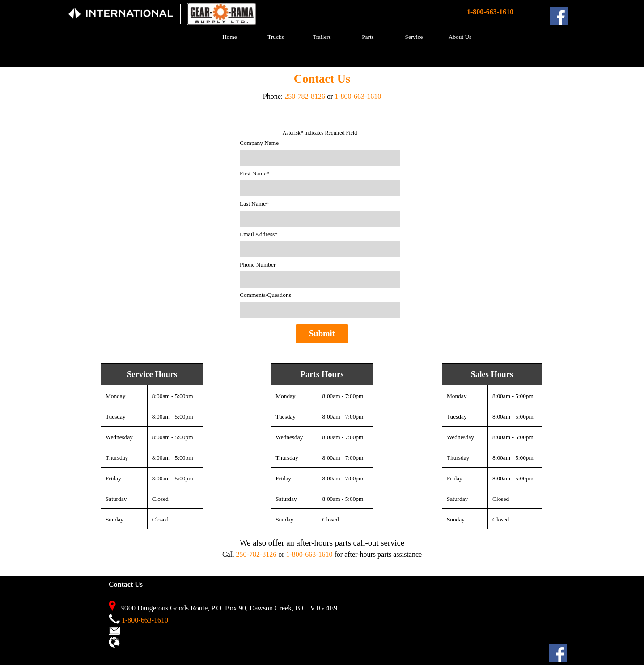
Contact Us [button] (138, 631)
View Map (137, 644)
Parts (368, 37)
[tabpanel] (180, 20)
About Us (460, 37)
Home (230, 37)
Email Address (259, 234)
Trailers (322, 37)
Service (414, 37)
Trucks (276, 37)
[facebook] (559, 16)
